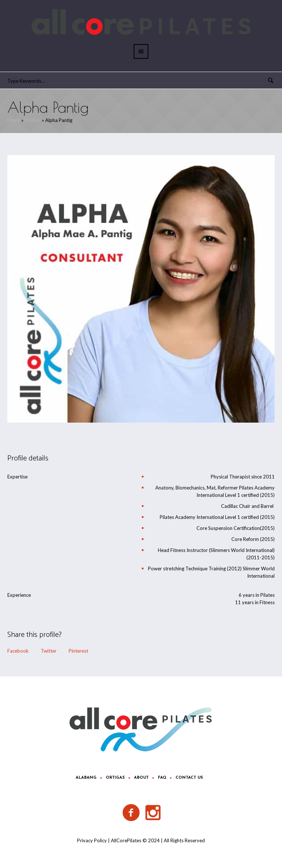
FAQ (162, 778)
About (141, 778)
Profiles (33, 120)
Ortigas (115, 778)
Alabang (86, 778)
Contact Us (189, 778)
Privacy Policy (92, 840)
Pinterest (78, 651)
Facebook (18, 651)
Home (14, 120)
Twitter (49, 651)
